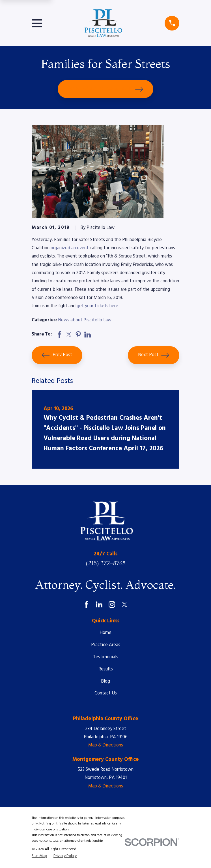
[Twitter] (125, 604)
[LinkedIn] (99, 604)
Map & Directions (106, 745)
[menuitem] (39, 856)
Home (106, 633)
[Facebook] (86, 604)
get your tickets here (97, 306)
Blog (106, 681)
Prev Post (57, 355)
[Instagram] (112, 604)
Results (106, 669)
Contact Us (106, 693)
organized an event (70, 248)
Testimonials (106, 657)
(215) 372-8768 (106, 563)
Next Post (153, 355)
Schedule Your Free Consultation (106, 89)
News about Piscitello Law (85, 320)
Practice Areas (106, 645)
